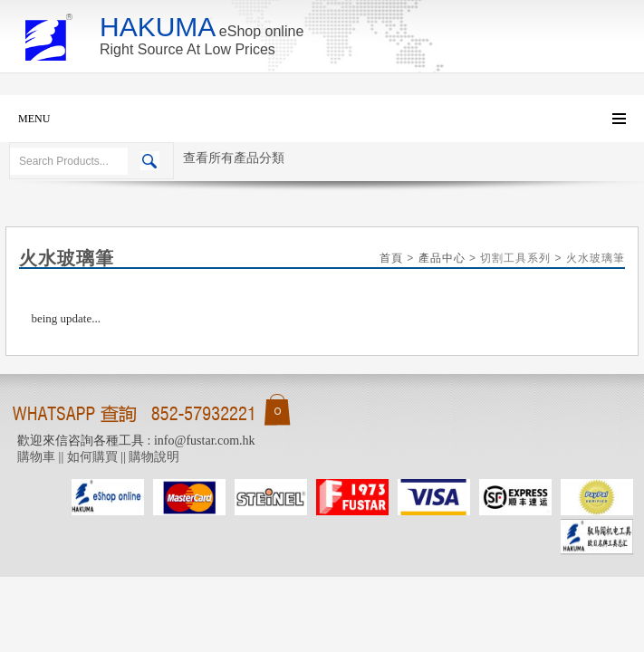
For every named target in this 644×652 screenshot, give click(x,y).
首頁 (391, 258)
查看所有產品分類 (234, 158)
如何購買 (92, 457)
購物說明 (154, 457)
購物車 (36, 457)
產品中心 (442, 258)
